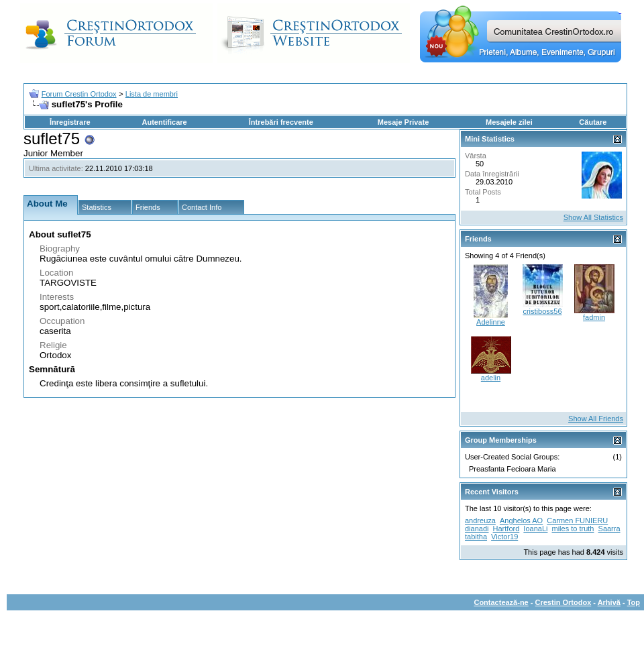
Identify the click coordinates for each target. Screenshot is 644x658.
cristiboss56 (542, 311)
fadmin (594, 317)
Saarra (609, 529)
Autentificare (164, 122)
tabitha (476, 537)
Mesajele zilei (509, 122)
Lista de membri (152, 94)
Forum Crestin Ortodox (79, 94)
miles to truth (573, 529)
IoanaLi (535, 529)
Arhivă (609, 602)
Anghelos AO (521, 520)
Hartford (506, 529)
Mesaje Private (403, 122)
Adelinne (491, 322)
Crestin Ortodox (563, 602)
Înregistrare (70, 122)
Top (634, 602)
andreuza (480, 520)
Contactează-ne (501, 602)
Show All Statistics (593, 217)
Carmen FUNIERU (577, 520)
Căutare (593, 122)
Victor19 (504, 537)
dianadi (477, 529)
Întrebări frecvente (281, 122)
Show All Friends (596, 419)
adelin (491, 378)
